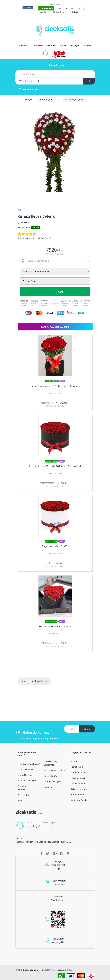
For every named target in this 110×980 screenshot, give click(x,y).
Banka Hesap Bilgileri (27, 781)
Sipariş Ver (55, 292)
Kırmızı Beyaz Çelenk (74, 99)
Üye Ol (83, 9)
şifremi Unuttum (25, 775)
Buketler (38, 46)
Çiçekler (23, 46)
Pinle (20, 210)
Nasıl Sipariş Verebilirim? (29, 764)
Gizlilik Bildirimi (77, 794)
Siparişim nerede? (26, 769)
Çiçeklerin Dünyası (52, 781)
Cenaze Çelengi (47, 99)
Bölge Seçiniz (57, 65)
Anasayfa (28, 99)
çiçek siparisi (55, 4)
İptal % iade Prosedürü (54, 770)
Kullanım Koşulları (79, 789)
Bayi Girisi (59, 12)
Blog (20, 801)
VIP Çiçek (75, 46)
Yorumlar (48, 787)
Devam (87, 729)
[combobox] (55, 262)
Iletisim (74, 12)
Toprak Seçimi (51, 776)
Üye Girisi (42, 12)
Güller (63, 46)
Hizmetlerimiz (77, 767)
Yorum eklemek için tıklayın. (34, 681)
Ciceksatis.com (31, 970)
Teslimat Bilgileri (78, 778)
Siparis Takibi (66, 9)
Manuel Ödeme (46, 8)
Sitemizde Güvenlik (79, 772)
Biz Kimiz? (75, 761)
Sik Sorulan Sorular (79, 800)
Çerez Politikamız (26, 795)
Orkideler (51, 46)
